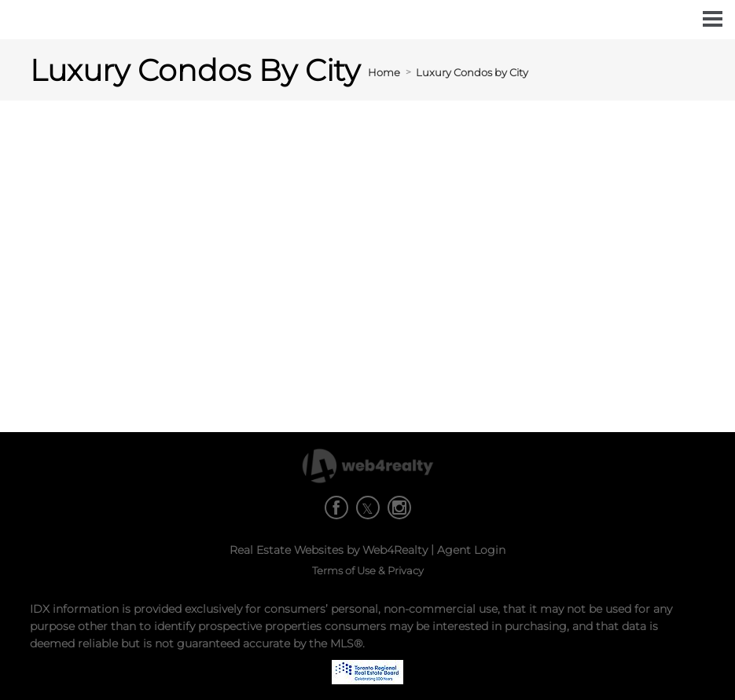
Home (384, 72)
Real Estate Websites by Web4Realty (329, 550)
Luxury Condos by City (472, 72)
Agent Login (471, 550)
